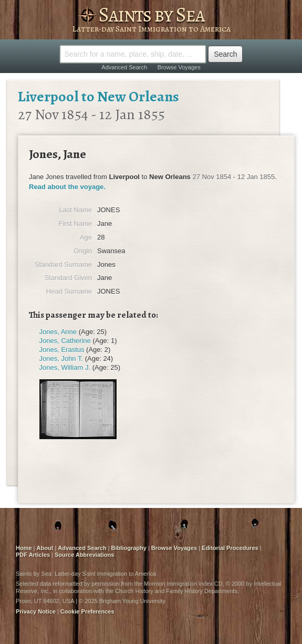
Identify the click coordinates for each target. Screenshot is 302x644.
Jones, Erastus (62, 350)
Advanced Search (124, 67)
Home (24, 548)
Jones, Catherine (65, 341)
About (45, 548)
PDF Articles (33, 555)
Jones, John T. (61, 359)
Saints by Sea (151, 14)
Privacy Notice (36, 611)
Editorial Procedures (230, 548)
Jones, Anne (58, 332)
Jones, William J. (65, 367)
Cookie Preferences (87, 611)
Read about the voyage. (67, 187)
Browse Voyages (179, 67)
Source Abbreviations (84, 555)
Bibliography (129, 548)
